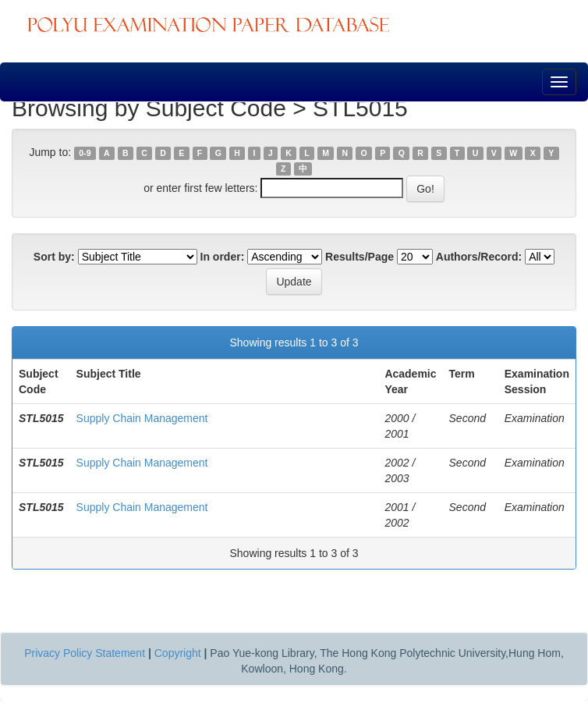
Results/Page (360, 257)
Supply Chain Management (142, 418)
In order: (223, 257)
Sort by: (54, 257)
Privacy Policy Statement (85, 653)
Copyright (178, 653)
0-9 (85, 153)
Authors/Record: (479, 257)
